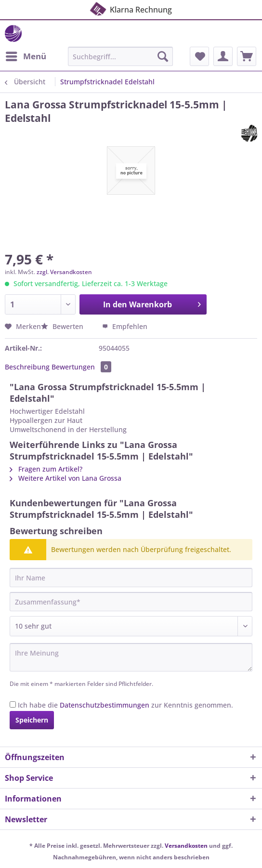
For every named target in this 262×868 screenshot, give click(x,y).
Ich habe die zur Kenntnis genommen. (125, 705)
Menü (26, 55)
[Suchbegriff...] (120, 56)
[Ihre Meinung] (131, 657)
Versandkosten (186, 846)
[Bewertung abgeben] (131, 626)
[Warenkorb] (247, 56)
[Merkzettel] (199, 56)
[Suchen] (163, 56)
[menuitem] (26, 56)
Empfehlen (125, 326)
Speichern (32, 720)
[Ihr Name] (131, 578)
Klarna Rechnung (131, 9)
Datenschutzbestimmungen (105, 705)
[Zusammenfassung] (131, 602)
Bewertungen (81, 367)
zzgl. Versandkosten (64, 272)
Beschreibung (27, 367)
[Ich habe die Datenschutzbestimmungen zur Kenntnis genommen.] (13, 704)
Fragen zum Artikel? (46, 469)
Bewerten (63, 326)
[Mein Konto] (223, 56)
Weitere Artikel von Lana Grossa (65, 478)
